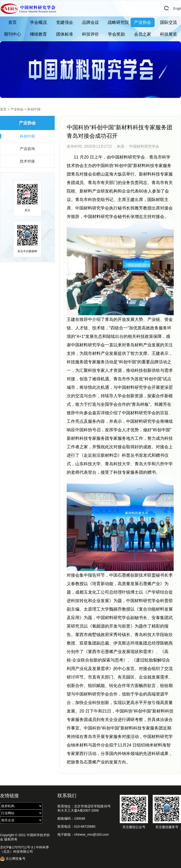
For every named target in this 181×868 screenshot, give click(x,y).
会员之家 (143, 34)
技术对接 (27, 161)
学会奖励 (116, 34)
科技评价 (90, 34)
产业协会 (143, 22)
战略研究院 (118, 22)
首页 (12, 22)
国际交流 (169, 22)
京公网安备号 (13, 859)
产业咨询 (27, 149)
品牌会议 (90, 22)
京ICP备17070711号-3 (16, 847)
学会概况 (38, 22)
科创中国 (34, 109)
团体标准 (65, 34)
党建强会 (65, 22)
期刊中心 (12, 34)
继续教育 (38, 34)
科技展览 (169, 34)
